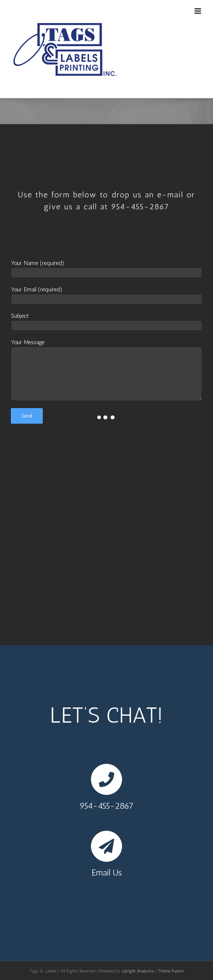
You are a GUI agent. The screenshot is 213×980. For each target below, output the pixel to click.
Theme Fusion (171, 971)
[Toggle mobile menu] (198, 11)
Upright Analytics (138, 971)
